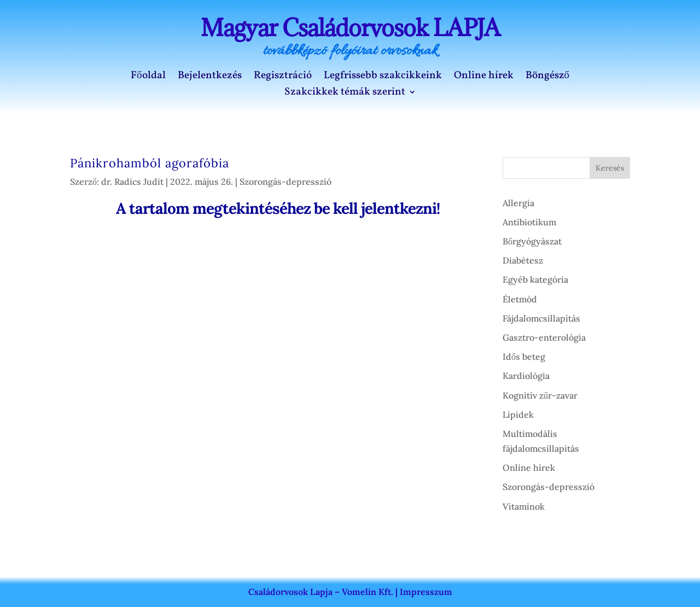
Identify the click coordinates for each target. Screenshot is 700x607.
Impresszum (426, 592)
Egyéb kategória (535, 279)
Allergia (518, 203)
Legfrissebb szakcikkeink (383, 77)
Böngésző (548, 77)
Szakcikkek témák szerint (345, 94)
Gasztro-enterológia (544, 337)
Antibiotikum (529, 222)
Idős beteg (524, 357)
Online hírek (484, 77)
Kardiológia (526, 376)
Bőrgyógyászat (532, 241)
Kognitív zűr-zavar (540, 395)
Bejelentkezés (210, 77)
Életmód (520, 299)
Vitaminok (524, 506)
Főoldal (148, 77)
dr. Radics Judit (132, 182)
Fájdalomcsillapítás (541, 318)
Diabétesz (523, 260)
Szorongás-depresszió (285, 182)
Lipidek (518, 415)
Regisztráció (283, 77)
